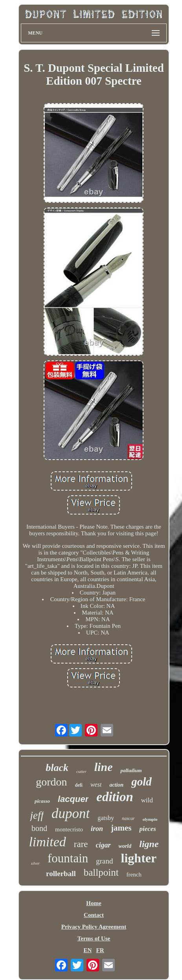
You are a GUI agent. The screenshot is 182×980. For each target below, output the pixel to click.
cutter (81, 771)
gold (142, 782)
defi (79, 785)
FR (100, 950)
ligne (149, 844)
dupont (71, 814)
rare (81, 844)
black (57, 768)
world (125, 846)
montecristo (69, 829)
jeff (37, 815)
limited (47, 842)
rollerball (61, 874)
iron (97, 829)
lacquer (73, 799)
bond (39, 828)
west (96, 785)
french (134, 875)
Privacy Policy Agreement (94, 927)
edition (115, 797)
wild (147, 800)
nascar (128, 818)
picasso (42, 801)
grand (104, 861)
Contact (94, 915)
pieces (147, 829)
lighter (139, 858)
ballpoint (101, 872)
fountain (68, 858)
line (104, 767)
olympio (150, 819)
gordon (51, 782)
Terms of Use (94, 938)
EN (87, 950)
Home (94, 903)
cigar (103, 845)
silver (35, 863)
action (116, 785)
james (121, 828)
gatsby (106, 818)
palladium (131, 770)
